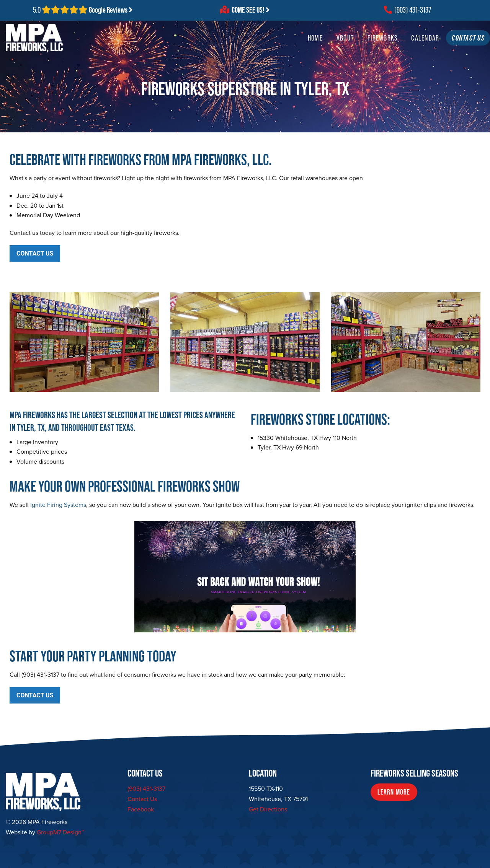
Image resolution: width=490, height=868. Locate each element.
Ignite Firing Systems (58, 505)
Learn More (394, 792)
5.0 (83, 10)
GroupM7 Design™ (60, 832)
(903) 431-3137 (408, 10)
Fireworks (367, 46)
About (330, 46)
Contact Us (142, 799)
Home (300, 46)
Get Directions (268, 809)
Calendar (410, 46)
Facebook (141, 809)
